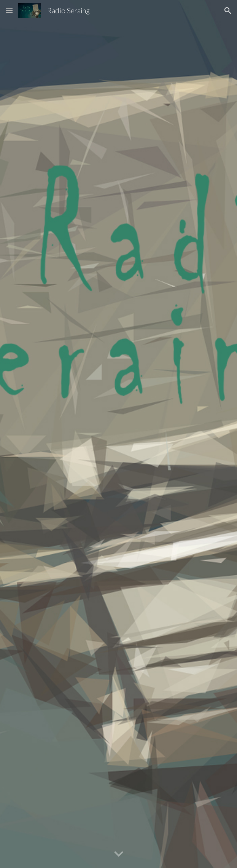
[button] (9, 10)
